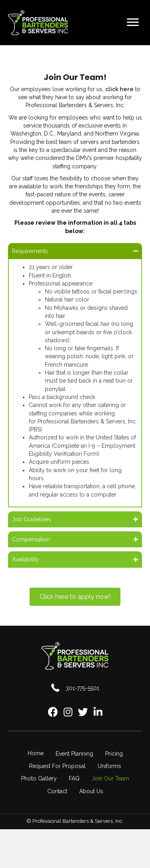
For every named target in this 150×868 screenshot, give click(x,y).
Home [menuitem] (36, 753)
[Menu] (133, 22)
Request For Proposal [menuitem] (57, 766)
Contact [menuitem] (57, 791)
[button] (75, 251)
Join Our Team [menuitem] (110, 778)
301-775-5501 (82, 688)
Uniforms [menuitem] (109, 766)
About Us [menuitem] (91, 791)
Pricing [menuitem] (114, 754)
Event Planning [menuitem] (74, 754)
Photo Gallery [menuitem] (39, 778)
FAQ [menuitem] (74, 778)
